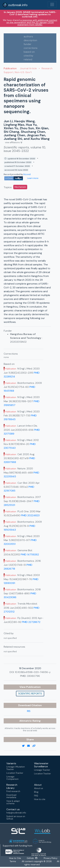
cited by (28, 56)
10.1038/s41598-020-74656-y (33, 672)
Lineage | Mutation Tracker (16, 768)
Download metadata (11, 796)
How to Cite (15, 858)
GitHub (32, 858)
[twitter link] (25, 746)
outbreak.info (15, 5)
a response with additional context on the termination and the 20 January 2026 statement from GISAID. (32, 22)
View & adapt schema (13, 802)
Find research (13, 791)
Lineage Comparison (12, 778)
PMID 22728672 (31, 622)
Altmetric (26, 721)
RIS (29, 711)
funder (28, 44)
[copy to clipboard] (35, 746)
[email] (30, 746)
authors (28, 36)
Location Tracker (15, 773)
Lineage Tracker (42, 770)
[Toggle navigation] (52, 4)
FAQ (36, 796)
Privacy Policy (50, 858)
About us (39, 788)
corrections (31, 48)
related (28, 59)
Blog (36, 792)
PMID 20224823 (30, 515)
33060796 (33, 676)
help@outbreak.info (16, 813)
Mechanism (20, 187)
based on (29, 52)
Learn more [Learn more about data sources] (33, 178)
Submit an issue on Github (16, 818)
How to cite (40, 799)
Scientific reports (30, 693)
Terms (13, 861)
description (30, 40)
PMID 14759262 (30, 554)
